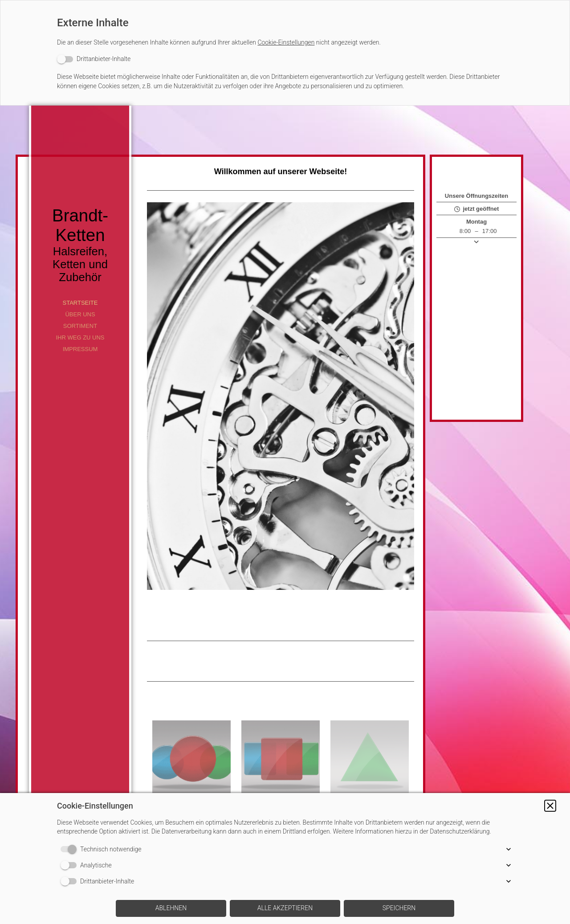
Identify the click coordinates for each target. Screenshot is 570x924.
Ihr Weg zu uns (80, 337)
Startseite (80, 303)
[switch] (94, 59)
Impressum (80, 349)
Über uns (80, 314)
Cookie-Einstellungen (286, 42)
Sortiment (80, 326)
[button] (550, 806)
